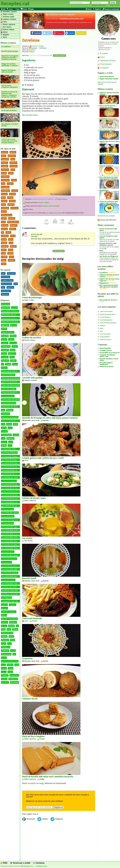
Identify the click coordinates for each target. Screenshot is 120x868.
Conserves (5, 180)
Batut (4, 156)
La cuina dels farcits (8, 552)
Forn (3, 273)
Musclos (4, 626)
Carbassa (6, 347)
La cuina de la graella (11, 460)
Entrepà (15, 191)
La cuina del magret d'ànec (11, 520)
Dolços (10, 410)
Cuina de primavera (10, 378)
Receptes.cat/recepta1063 (51, 206)
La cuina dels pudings (8, 580)
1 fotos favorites (105, 64)
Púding (4, 243)
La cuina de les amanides (12, 467)
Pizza (11, 239)
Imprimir (55, 223)
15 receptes (103, 53)
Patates (5, 640)
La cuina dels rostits (11, 583)
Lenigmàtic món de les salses (14, 601)
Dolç (3, 410)
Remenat (5, 246)
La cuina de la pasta (11, 463)
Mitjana (32, 52)
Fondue (4, 201)
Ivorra (10, 446)
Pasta (13, 236)
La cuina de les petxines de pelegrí (17, 495)
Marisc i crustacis (9, 619)
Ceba (12, 357)
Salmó (3, 665)
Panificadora (6, 291)
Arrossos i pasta (7, 17)
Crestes (10, 184)
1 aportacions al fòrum (108, 61)
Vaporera (10, 287)
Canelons (13, 163)
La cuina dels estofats (11, 548)
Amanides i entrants (9, 12)
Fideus (10, 428)
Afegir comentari (58, 251)
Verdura (4, 679)
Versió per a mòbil (20, 863)
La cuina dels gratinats (12, 555)
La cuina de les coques (12, 470)
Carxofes (5, 357)
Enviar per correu (46, 223)
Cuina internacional (10, 400)
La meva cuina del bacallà (13, 591)
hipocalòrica (31, 50)
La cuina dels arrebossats (13, 530)
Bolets (13, 336)
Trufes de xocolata (105, 340)
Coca (13, 170)
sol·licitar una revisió (54, 213)
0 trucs (101, 57)
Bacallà (5, 336)
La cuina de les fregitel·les (9, 481)
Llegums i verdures (8, 19)
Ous (3, 629)
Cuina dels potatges (8, 396)
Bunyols (5, 163)
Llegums (12, 605)
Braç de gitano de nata (108, 300)
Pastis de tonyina (105, 334)
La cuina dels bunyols (11, 541)
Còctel (4, 173)
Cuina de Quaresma (10, 385)
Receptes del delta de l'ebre (10, 662)
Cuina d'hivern (8, 375)
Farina (4, 428)
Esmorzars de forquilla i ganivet (11, 421)
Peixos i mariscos (8, 25)
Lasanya (12, 218)
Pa (2, 232)
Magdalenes (104, 283)
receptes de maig (36, 783)
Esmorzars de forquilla (10, 417)
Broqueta (5, 159)
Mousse (4, 229)
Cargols (5, 350)
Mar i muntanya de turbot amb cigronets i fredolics (109, 286)
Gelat (3, 205)
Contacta (39, 863)
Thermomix (6, 277)
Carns (4, 22)
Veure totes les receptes (106, 216)
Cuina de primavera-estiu (13, 382)
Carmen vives (32, 115)
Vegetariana (14, 676)
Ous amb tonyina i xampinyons (106, 364)
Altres (4, 37)
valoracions (46, 55)
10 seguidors (103, 68)
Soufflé (4, 257)
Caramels (14, 166)
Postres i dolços (7, 30)
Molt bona (5, 623)
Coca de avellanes (105, 317)
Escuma (4, 194)
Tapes (4, 260)
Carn (13, 350)
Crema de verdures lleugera (108, 323)
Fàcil (15, 424)
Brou (13, 159)
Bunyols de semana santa (107, 314)
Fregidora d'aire (7, 280)
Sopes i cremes (7, 14)
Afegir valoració (59, 55)
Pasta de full (7, 633)
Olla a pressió (7, 284)
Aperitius (14, 326)
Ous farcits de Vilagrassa (109, 256)
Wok (16, 284)
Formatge (4, 432)
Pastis (4, 636)
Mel (101, 331)
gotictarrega (35, 234)
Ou (17, 626)
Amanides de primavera (12, 315)
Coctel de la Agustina (106, 320)
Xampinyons (5, 683)
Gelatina (11, 205)
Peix (12, 640)
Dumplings (5, 191)
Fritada (10, 198)
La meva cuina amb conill (11, 587)
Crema (14, 180)
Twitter (43, 819)
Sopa (3, 253)
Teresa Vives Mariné (107, 77)
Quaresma (6, 654)
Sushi (11, 257)
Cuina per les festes (10, 407)
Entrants (5, 414)
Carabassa (13, 343)
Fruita (3, 439)
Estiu (3, 425)
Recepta (4, 658)
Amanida (5, 152)
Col (3, 364)
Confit (11, 173)
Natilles (13, 229)
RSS (4, 863)
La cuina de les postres (12, 499)
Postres (5, 651)
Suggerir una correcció (71, 223)
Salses (4, 32)
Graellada (5, 208)
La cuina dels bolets (10, 537)
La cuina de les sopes (11, 502)
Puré (11, 243)
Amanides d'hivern (10, 311)
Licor (3, 222)
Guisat (4, 212)
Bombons (12, 156)
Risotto (13, 246)
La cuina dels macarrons (9, 559)
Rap (14, 654)
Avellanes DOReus (8, 333)
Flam (3, 198)
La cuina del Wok (7, 523)
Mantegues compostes (9, 612)
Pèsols (4, 644)
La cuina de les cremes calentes (16, 474)
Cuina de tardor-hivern (12, 392)
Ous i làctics (6, 27)
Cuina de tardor (9, 389)
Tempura (11, 260)
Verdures (13, 679)
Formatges (6, 435)
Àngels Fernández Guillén (109, 79)
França (16, 435)
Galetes (12, 201)
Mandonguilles (13, 222)
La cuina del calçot (10, 513)
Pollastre (6, 647)
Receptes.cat (15, 4)
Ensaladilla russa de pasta (110, 353)
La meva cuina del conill (12, 594)
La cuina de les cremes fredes (13, 477)
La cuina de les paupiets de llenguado (12, 492)
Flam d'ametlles (105, 348)
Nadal (11, 626)
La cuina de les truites (11, 506)
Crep (3, 184)
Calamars (11, 340)
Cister (13, 361)
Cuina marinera (8, 403)
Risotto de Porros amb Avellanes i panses (108, 244)
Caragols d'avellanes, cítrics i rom (108, 356)
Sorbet (10, 253)
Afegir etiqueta (61, 199)
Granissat (14, 208)
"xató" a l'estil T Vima (106, 312)
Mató (101, 251)
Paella (8, 232)
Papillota (5, 236)
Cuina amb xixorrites (11, 371)
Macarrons (5, 609)
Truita (4, 264)
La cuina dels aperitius (12, 527)
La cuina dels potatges (12, 576)
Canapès (5, 166)
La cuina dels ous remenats (11, 566)
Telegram (57, 819)
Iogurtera (5, 294)
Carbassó (15, 347)
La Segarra (6, 598)
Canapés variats (106, 350)
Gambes (4, 442)
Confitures (5, 177)
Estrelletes (104, 273)
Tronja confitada (104, 337)
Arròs (4, 329)
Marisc (4, 615)
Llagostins (4, 605)
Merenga (5, 225)
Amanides (14, 308)
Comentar (62, 223)
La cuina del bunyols (7, 509)
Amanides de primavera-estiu (11, 318)
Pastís (4, 239)
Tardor (11, 668)
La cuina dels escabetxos (10, 545)
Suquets (4, 669)
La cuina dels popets (10, 573)
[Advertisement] (59, 842)
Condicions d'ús (41, 866)
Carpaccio (5, 170)
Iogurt (4, 218)
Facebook (29, 819)
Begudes (5, 35)
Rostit (4, 250)
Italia (4, 446)
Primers (13, 651)
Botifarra (4, 340)
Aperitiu (13, 152)
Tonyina (4, 672)
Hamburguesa (7, 215)
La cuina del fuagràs (8, 516)
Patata (11, 637)
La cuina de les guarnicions (14, 484)
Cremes (4, 368)
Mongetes (13, 623)
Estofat (12, 194)
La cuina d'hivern (9, 453)
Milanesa (14, 225)
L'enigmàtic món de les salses (15, 449)
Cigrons (5, 361)
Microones (11, 273)
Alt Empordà (5, 304)
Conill (8, 364)
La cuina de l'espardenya (12, 456)
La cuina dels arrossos (12, 534)
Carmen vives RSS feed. (107, 220)
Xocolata (14, 682)
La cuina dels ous (6, 563)
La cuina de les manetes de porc (15, 488)
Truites (5, 675)
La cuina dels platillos (11, 569)
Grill (3, 287)
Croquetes (5, 187)
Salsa (11, 250)
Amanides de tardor (11, 322)
